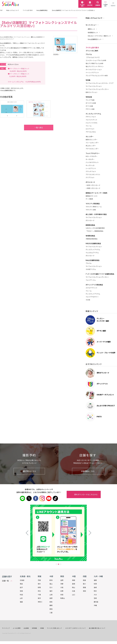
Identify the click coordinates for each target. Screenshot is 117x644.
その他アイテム (91, 269)
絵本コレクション (92, 92)
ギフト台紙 (89, 106)
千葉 (39, 595)
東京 (39, 598)
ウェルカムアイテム (92, 253)
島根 (74, 584)
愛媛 (84, 587)
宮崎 (95, 598)
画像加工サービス (92, 196)
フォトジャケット (91, 120)
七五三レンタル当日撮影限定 (95, 228)
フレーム (89, 126)
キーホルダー (90, 159)
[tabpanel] (38, 533)
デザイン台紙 (90, 109)
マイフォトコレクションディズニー (97, 89)
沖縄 (95, 605)
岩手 (21, 587)
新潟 (51, 580)
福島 (21, 602)
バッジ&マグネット (92, 162)
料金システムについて (13, 10)
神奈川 (40, 602)
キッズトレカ (90, 165)
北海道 (22, 580)
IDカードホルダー (92, 156)
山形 (21, 598)
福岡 (95, 580)
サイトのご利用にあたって (54, 628)
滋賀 (62, 580)
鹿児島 (96, 602)
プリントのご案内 (92, 51)
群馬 (39, 587)
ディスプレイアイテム (93, 250)
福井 (51, 591)
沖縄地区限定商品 (92, 239)
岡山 (74, 587)
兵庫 (62, 591)
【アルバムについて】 (93, 57)
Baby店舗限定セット (95, 39)
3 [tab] (61, 564)
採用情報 (34, 628)
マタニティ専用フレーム (94, 207)
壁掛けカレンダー (92, 140)
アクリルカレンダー (92, 149)
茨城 (39, 580)
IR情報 (42, 628)
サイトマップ (6, 628)
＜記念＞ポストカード (93, 185)
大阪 (62, 587)
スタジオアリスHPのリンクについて (75, 628)
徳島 (84, 580)
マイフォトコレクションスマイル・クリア (100, 83)
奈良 (62, 595)
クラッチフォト (91, 171)
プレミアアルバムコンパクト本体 (97, 76)
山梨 (51, 595)
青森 (21, 584)
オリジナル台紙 (91, 103)
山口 (74, 595)
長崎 (95, 587)
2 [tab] (58, 564)
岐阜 (51, 602)
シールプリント (91, 168)
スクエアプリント (92, 288)
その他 (88, 300)
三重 (51, 613)
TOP (1, 10)
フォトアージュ (91, 280)
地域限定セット (93, 33)
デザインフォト (91, 117)
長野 (51, 598)
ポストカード (90, 220)
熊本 (95, 591)
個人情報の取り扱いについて (97, 628)
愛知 (51, 609)
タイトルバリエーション (94, 70)
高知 (84, 591)
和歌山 (63, 598)
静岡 (51, 605)
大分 (95, 595)
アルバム (89, 263)
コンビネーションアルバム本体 (96, 60)
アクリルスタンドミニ (93, 175)
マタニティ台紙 (91, 210)
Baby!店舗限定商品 (42, 10)
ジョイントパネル (92, 123)
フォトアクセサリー (92, 297)
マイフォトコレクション (94, 86)
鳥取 (74, 580)
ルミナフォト (90, 129)
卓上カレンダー (91, 146)
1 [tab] (56, 564)
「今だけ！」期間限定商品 (94, 231)
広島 (74, 591)
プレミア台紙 (90, 100)
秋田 (21, 595)
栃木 (39, 584)
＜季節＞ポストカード (93, 188)
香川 (84, 584)
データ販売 (89, 199)
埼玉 (39, 591)
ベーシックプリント (92, 73)
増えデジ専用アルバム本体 (94, 64)
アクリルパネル (91, 132)
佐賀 (95, 584)
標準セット (91, 29)
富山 (51, 584)
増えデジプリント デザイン (95, 67)
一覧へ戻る (34, 128)
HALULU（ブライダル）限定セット (99, 36)
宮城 (21, 591)
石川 (51, 587)
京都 (62, 584)
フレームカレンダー (92, 143)
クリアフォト (90, 178)
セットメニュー (91, 25)
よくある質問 (17, 628)
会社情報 (26, 628)
